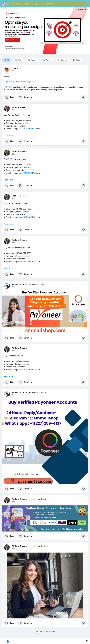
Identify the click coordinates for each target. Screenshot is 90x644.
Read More (8, 136)
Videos (47, 60)
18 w (14, 71)
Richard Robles (19, 107)
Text (18, 60)
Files (77, 60)
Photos (32, 60)
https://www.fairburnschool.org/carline (20, 82)
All (7, 60)
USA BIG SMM (29, 129)
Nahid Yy (16, 68)
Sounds (62, 60)
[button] (48, 4)
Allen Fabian (18, 284)
